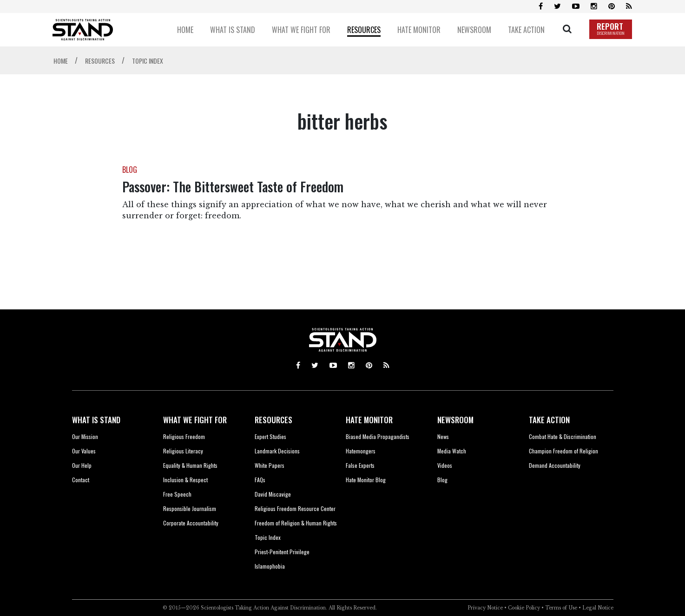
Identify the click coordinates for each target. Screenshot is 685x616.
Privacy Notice (485, 608)
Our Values (84, 451)
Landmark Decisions (277, 451)
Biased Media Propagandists (378, 436)
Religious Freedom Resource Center (295, 508)
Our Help (82, 465)
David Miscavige (273, 494)
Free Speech (177, 494)
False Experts (360, 465)
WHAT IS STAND (96, 420)
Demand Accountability (555, 465)
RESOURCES (273, 420)
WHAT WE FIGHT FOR (195, 420)
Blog (442, 480)
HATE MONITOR (369, 420)
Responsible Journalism (190, 508)
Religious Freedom (184, 436)
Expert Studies (270, 436)
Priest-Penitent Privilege (282, 552)
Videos (445, 465)
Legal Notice (598, 608)
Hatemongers (361, 451)
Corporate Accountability (191, 523)
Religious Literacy (183, 451)
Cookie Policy (524, 608)
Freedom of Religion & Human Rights (296, 523)
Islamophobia (270, 566)
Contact (81, 480)
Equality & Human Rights (190, 465)
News (443, 436)
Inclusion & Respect (185, 480)
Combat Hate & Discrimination (563, 436)
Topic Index (268, 537)
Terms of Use (561, 608)
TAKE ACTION (549, 420)
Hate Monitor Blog (366, 480)
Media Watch (452, 451)
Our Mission (85, 436)
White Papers (270, 465)
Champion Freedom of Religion (563, 451)
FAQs (260, 480)
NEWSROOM (455, 420)
